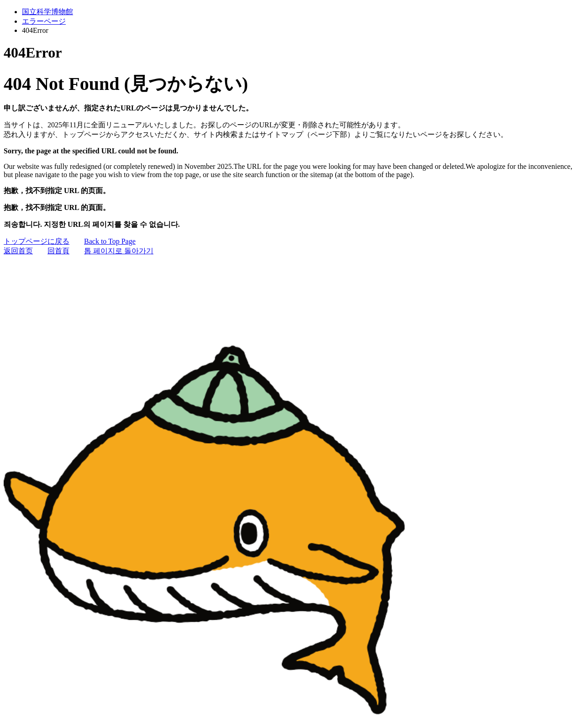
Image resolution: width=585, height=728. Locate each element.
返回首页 (18, 251)
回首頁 (58, 251)
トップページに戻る (37, 241)
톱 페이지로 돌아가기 (119, 251)
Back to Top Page (110, 241)
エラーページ (44, 21)
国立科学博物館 (47, 12)
